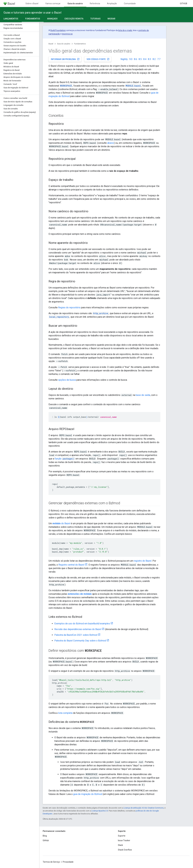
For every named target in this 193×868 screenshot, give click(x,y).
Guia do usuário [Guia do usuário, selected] (75, 4)
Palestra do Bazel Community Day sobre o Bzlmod (80, 641)
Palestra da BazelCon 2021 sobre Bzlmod (76, 635)
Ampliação (112, 4)
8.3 (149, 59)
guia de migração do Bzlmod (88, 794)
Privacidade (68, 862)
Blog (45, 836)
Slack (120, 845)
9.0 (131, 59)
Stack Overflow (125, 850)
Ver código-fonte (98, 59)
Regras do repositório (69, 307)
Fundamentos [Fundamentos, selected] (33, 19)
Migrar (111, 19)
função (65, 459)
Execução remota (74, 19)
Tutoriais (95, 19)
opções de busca (67, 380)
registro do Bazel (143, 561)
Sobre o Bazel (32, 4)
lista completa (65, 713)
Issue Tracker (124, 840)
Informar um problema (65, 59)
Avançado (52, 19)
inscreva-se (67, 34)
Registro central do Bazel (71, 565)
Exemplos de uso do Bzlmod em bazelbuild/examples (82, 624)
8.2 (154, 59)
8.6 (135, 59)
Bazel (51, 44)
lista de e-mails (125, 30)
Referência (95, 4)
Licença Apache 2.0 (100, 811)
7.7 (159, 59)
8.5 (140, 59)
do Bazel (61, 523)
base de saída (143, 395)
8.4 (145, 59)
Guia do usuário (64, 44)
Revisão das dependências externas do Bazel (78, 629)
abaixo (111, 143)
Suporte (122, 836)
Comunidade (130, 4)
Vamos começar (53, 4)
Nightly (124, 59)
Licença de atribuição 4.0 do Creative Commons (144, 808)
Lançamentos (11, 19)
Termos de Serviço (51, 862)
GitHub (184, 4)
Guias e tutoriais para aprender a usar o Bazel (32, 13)
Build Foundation (58, 30)
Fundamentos (80, 44)
